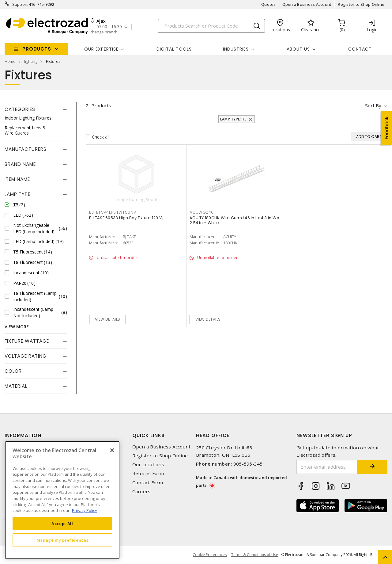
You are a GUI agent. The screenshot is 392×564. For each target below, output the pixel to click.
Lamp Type (17, 194)
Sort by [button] (373, 105)
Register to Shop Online (361, 4)
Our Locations (148, 465)
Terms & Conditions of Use (255, 555)
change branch (104, 32)
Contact (360, 49)
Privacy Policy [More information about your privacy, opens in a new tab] (85, 510)
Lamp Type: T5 (233, 119)
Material (16, 386)
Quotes (269, 4)
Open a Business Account (307, 4)
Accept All (62, 524)
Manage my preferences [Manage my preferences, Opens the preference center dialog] (62, 540)
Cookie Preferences (210, 555)
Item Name (17, 179)
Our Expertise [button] (101, 49)
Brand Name (20, 164)
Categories (20, 109)
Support (20, 4)
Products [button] (37, 49)
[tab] (36, 109)
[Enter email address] (327, 467)
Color (13, 371)
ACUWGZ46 (202, 212)
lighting (31, 61)
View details (108, 319)
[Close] (112, 450)
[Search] (211, 26)
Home (10, 61)
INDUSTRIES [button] (236, 49)
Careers (141, 492)
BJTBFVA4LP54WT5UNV (113, 212)
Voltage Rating (26, 356)
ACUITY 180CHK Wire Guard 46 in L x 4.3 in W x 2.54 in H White (234, 220)
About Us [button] (298, 49)
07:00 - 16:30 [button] (109, 27)
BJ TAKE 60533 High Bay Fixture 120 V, (126, 218)
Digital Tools (174, 49)
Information (23, 435)
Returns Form (148, 473)
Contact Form (148, 483)
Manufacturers (26, 149)
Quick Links (149, 435)
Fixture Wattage (27, 341)
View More (17, 327)
